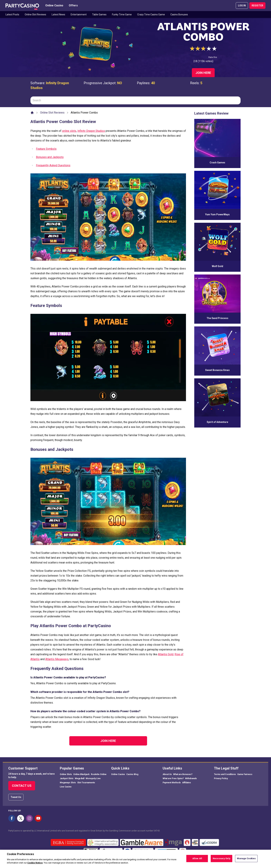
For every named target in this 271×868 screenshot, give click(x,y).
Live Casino (66, 787)
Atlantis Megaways (57, 659)
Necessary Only (222, 860)
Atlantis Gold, (166, 654)
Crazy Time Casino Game (151, 14)
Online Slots (66, 774)
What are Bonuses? (183, 774)
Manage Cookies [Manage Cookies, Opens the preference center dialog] (246, 860)
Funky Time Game (122, 14)
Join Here (203, 73)
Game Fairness (245, 774)
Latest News (58, 14)
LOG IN (242, 6)
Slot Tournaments (86, 783)
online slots (69, 131)
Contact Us (22, 786)
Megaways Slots (68, 783)
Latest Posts (12, 14)
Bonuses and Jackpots (50, 157)
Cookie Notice (35, 864)
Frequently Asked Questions (53, 165)
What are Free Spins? (173, 778)
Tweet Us (16, 797)
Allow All (197, 860)
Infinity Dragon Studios (91, 131)
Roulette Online (99, 774)
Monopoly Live (93, 778)
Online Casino (54, 5)
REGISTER (257, 6)
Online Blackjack (81, 774)
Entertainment (79, 14)
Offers (73, 5)
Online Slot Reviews (35, 14)
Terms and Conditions (225, 774)
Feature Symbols (46, 149)
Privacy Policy (221, 778)
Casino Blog (132, 774)
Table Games (99, 14)
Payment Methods (172, 783)
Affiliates (187, 783)
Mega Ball (80, 778)
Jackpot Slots (67, 778)
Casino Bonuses (179, 14)
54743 (157, 831)
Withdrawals (191, 778)
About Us (167, 774)
